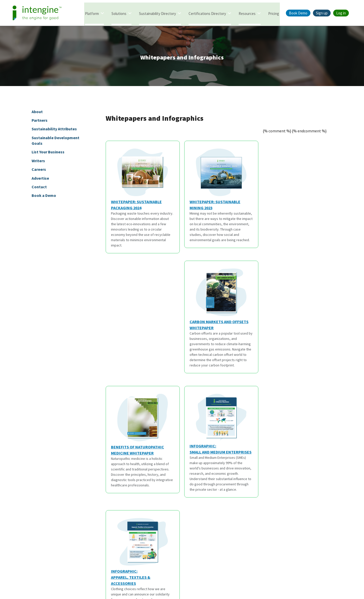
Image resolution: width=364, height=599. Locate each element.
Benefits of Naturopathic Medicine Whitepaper (139, 306)
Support (225, 516)
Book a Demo (44, 196)
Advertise (40, 179)
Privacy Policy (198, 576)
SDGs (77, 525)
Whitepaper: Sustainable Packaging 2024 (139, 180)
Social (298, 479)
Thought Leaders (87, 507)
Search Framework (16, 525)
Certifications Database (19, 507)
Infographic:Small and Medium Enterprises (220, 305)
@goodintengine (312, 499)
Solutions (119, 13)
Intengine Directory (16, 490)
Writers (38, 162)
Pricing (274, 13)
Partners (40, 121)
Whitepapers (83, 490)
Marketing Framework (18, 533)
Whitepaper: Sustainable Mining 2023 (217, 180)
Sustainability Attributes (54, 130)
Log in (341, 13)
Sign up (322, 13)
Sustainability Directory (157, 13)
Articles (79, 499)
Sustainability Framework (21, 516)
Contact (39, 188)
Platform (92, 13)
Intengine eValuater (16, 499)
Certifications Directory (207, 13)
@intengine (308, 490)
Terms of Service (166, 576)
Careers (39, 170)
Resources (247, 13)
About (37, 112)
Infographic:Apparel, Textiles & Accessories (295, 314)
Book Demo (298, 13)
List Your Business (48, 153)
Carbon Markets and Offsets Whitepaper (296, 180)
